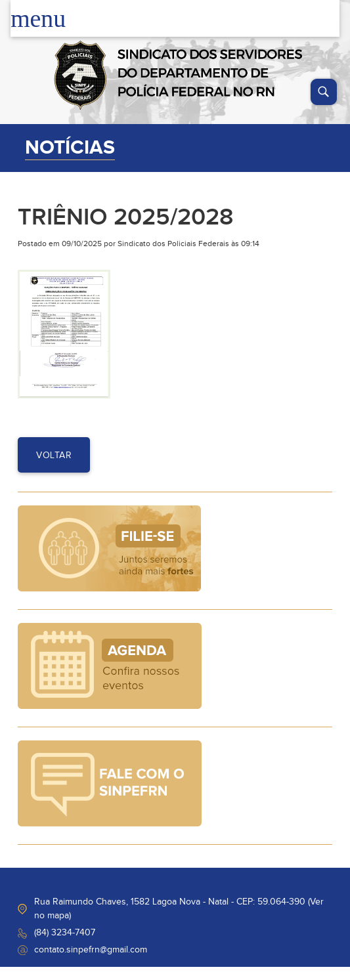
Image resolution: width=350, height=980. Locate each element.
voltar (54, 456)
